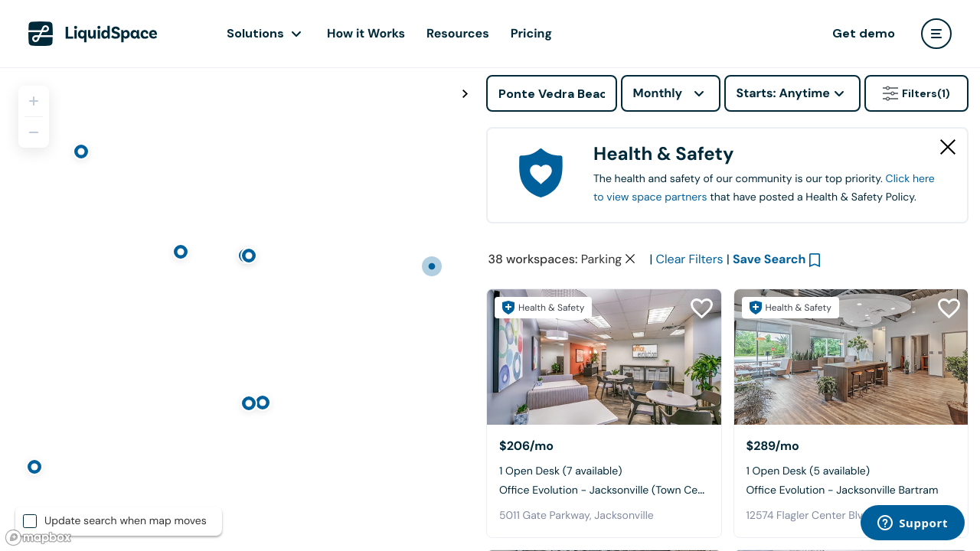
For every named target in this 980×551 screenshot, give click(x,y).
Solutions (255, 33)
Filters (916, 93)
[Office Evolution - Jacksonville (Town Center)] (604, 357)
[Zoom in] (34, 101)
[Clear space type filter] (630, 259)
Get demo (864, 33)
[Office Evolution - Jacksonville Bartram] (851, 357)
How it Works (366, 33)
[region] (237, 309)
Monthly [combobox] (658, 93)
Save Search (769, 259)
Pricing (531, 33)
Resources (458, 33)
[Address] (552, 93)
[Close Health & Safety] (948, 147)
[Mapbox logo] (38, 538)
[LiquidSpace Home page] (93, 34)
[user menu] (936, 34)
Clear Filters (690, 259)
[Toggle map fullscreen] (465, 94)
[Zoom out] (34, 132)
